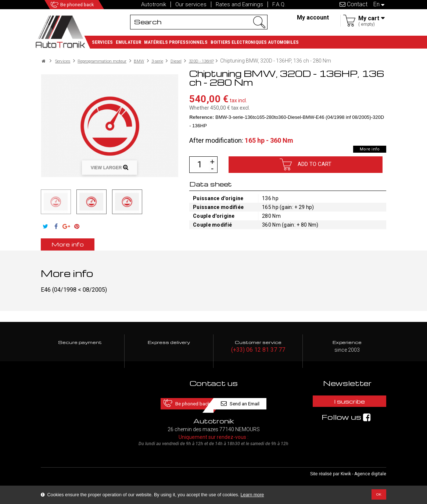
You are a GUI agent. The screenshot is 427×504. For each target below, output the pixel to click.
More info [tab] (80, 244)
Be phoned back (88, 5)
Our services (191, 4)
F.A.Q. (279, 4)
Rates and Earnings (239, 4)
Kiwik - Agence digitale (363, 475)
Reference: (202, 117)
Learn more (252, 495)
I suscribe (347, 403)
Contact (354, 4)
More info (366, 149)
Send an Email (255, 403)
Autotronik (154, 4)
